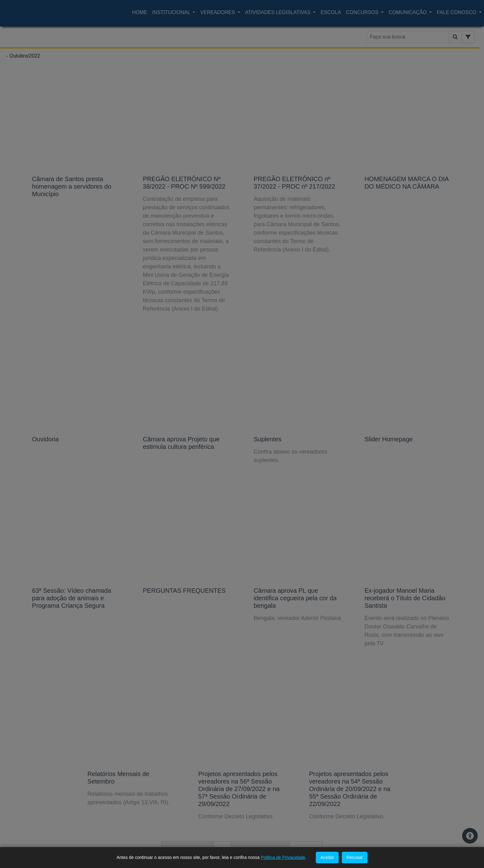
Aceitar (327, 857)
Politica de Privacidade (283, 857)
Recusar (355, 857)
